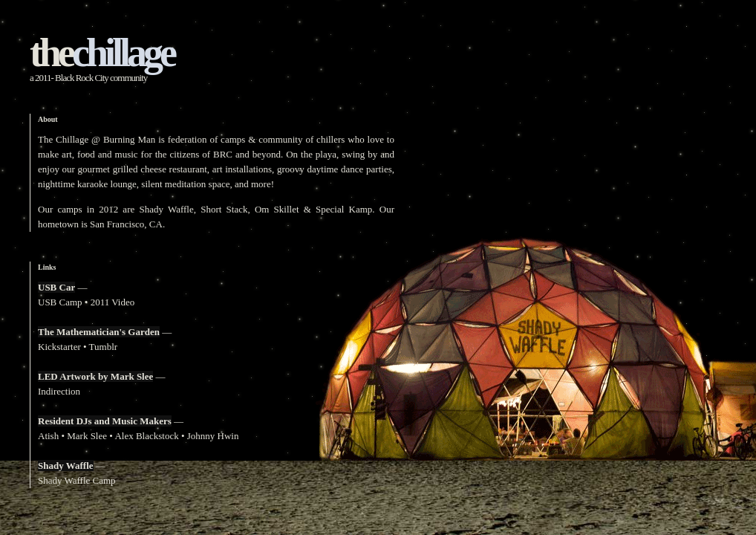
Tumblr (104, 347)
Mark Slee (87, 436)
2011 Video (113, 302)
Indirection (59, 391)
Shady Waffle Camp (77, 480)
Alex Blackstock (146, 436)
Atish (48, 436)
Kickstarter (59, 347)
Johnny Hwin (213, 436)
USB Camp (60, 302)
